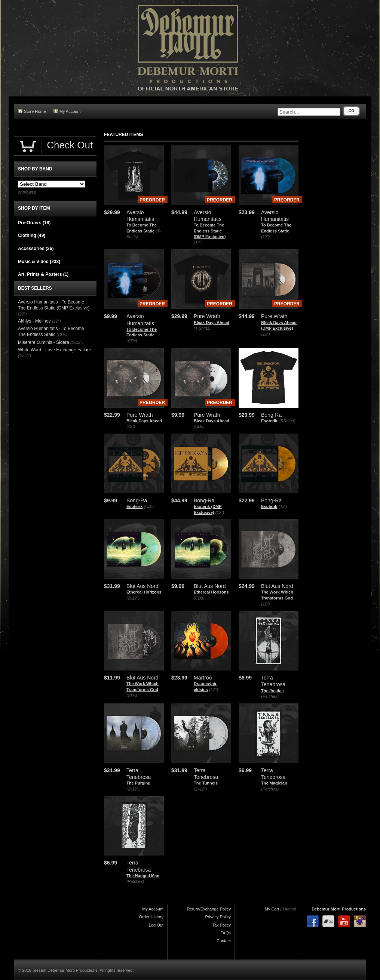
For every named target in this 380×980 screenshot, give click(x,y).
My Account (67, 111)
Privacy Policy (218, 917)
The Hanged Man (143, 876)
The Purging (138, 783)
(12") (198, 243)
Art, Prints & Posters (43, 274)
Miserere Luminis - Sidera (44, 342)
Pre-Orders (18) (34, 223)
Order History (151, 917)
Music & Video (39, 262)
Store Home (32, 111)
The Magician (274, 783)
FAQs (226, 933)
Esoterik (269, 421)
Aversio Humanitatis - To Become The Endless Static (51, 332)
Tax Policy (221, 925)
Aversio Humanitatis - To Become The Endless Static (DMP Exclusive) (54, 305)
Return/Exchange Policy (209, 909)
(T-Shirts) (202, 328)
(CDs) (132, 341)
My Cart (272, 909)
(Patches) (270, 696)
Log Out (156, 925)
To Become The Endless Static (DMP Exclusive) (210, 231)
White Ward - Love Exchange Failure (55, 350)
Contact (224, 941)
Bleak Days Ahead (212, 323)
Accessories (36, 249)
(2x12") (133, 598)
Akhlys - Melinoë (34, 321)
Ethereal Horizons (144, 592)
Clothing (32, 235)
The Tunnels (206, 783)
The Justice (272, 691)
